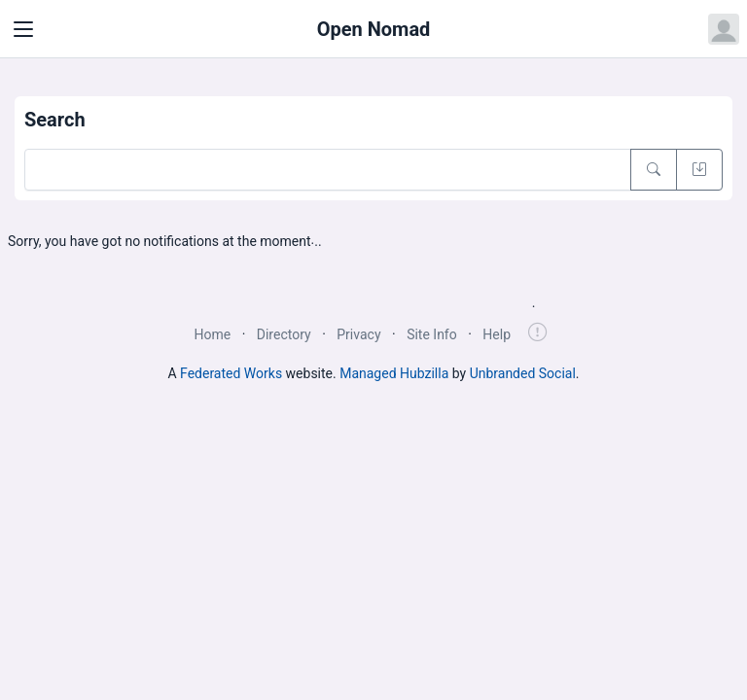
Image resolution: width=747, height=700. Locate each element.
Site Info (432, 334)
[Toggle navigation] (23, 29)
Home (212, 334)
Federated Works (231, 373)
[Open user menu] (724, 29)
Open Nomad (374, 29)
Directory (284, 334)
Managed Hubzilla (394, 373)
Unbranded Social (523, 373)
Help (497, 334)
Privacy (358, 334)
